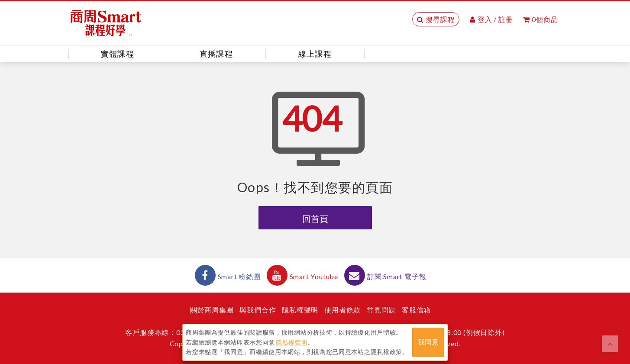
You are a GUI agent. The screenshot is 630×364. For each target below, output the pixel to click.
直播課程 (216, 54)
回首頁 (315, 219)
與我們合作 (258, 310)
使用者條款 (342, 310)
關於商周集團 (212, 310)
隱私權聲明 (300, 310)
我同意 (428, 342)
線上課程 (315, 54)
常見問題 (381, 310)
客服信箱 (416, 310)
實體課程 (118, 54)
